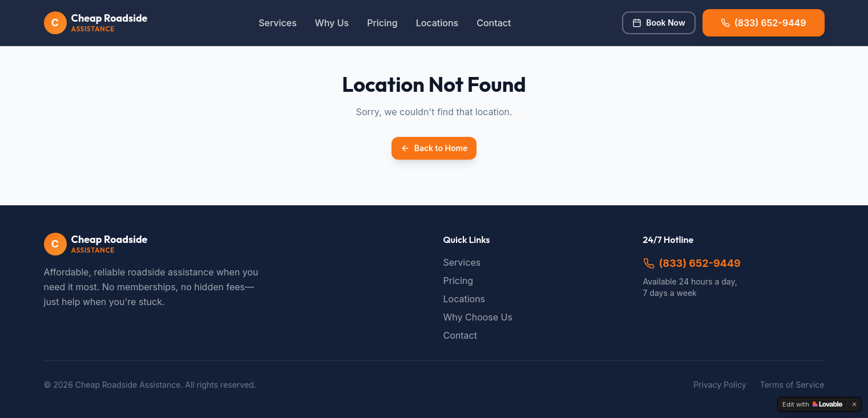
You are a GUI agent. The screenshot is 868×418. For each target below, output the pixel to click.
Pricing (382, 23)
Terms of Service (792, 385)
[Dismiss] (854, 404)
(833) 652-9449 (692, 263)
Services (278, 23)
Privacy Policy (720, 385)
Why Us (332, 23)
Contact (494, 23)
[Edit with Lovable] (812, 404)
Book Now (659, 23)
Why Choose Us (478, 317)
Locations (437, 23)
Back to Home (434, 148)
